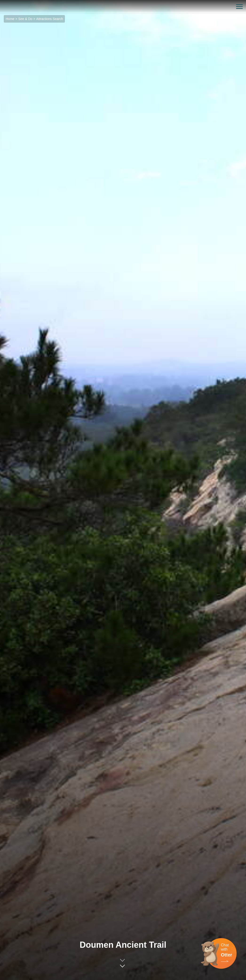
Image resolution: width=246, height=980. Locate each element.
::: (2, 3)
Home (10, 19)
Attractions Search (50, 19)
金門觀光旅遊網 (123, 7)
